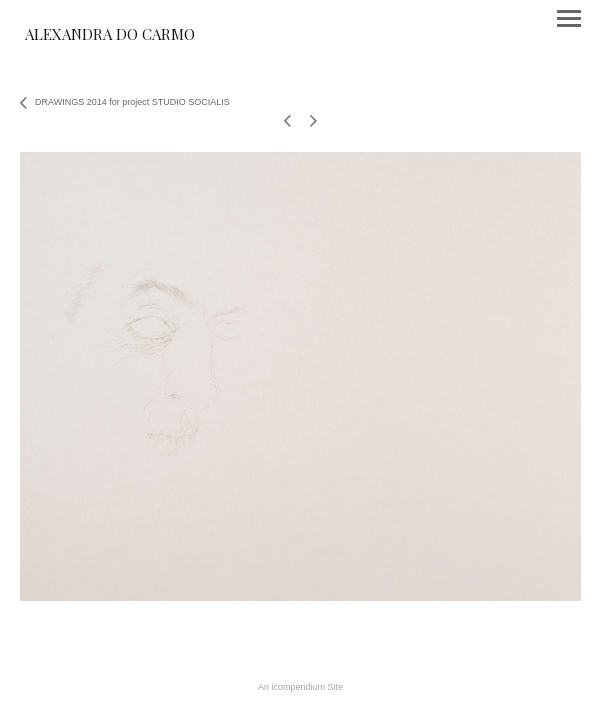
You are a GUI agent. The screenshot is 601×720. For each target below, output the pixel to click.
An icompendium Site (300, 687)
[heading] (110, 36)
